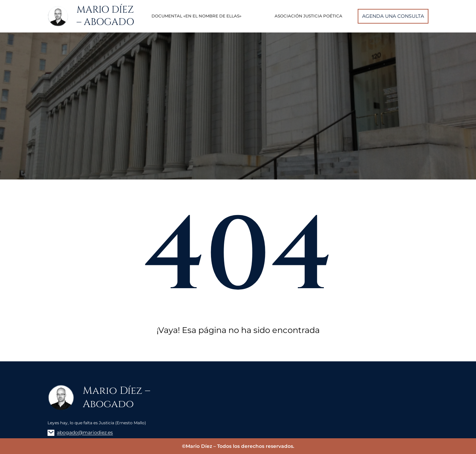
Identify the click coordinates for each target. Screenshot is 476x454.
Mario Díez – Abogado (105, 16)
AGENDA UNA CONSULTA (393, 16)
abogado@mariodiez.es (85, 432)
